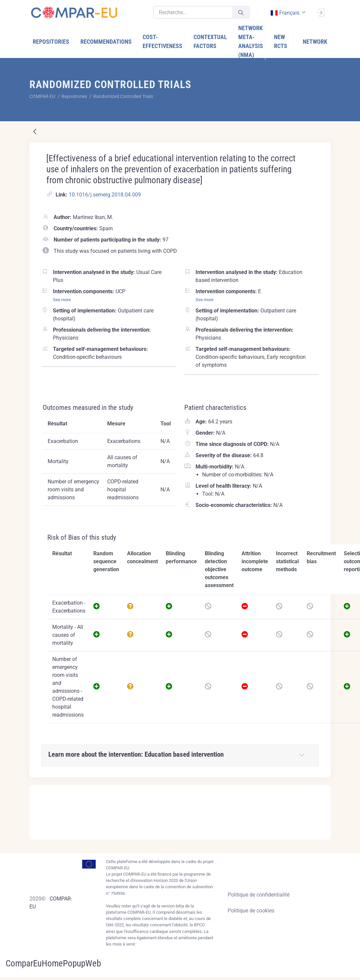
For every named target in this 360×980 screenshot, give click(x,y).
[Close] (321, 791)
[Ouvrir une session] (320, 12)
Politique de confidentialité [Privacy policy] (259, 895)
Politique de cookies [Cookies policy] (251, 911)
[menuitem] (49, 42)
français (285, 13)
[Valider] (241, 12)
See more (62, 300)
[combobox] (287, 13)
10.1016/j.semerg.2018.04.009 (105, 195)
